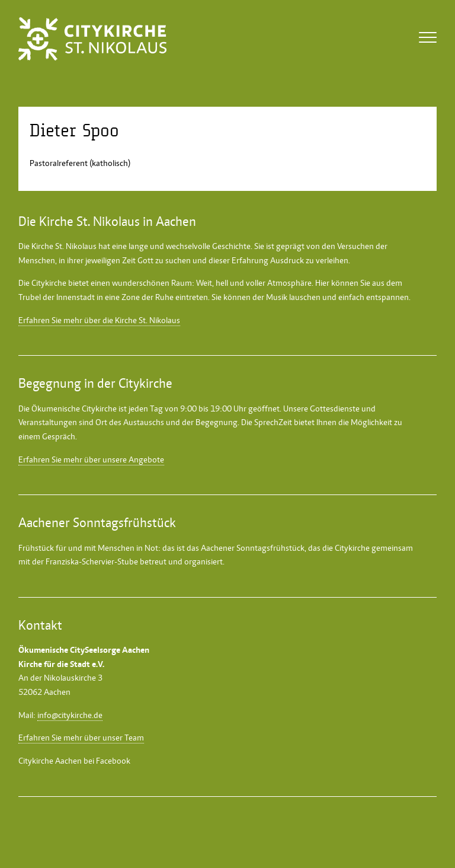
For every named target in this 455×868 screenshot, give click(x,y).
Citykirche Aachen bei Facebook (74, 761)
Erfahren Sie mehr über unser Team (81, 738)
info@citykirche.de (70, 715)
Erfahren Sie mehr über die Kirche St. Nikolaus (99, 320)
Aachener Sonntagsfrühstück (253, 548)
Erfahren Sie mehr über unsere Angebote (91, 459)
